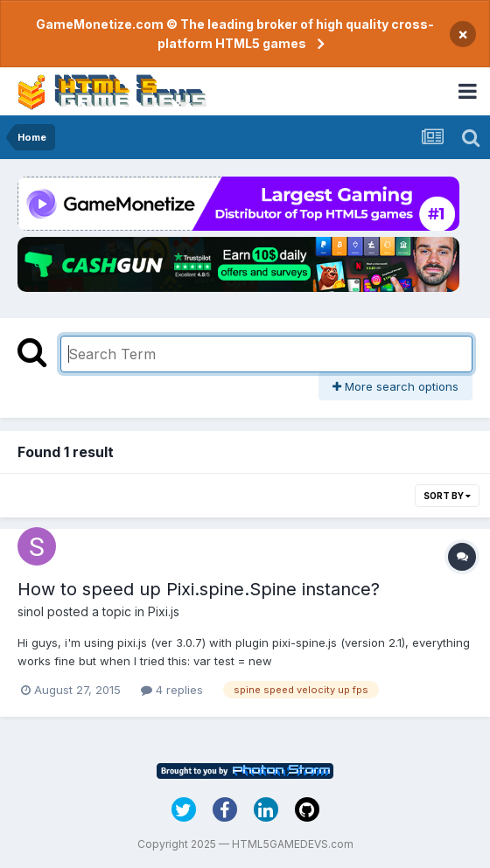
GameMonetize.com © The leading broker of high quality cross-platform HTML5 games (235, 34)
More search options (395, 386)
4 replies (172, 690)
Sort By (447, 496)
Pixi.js (164, 611)
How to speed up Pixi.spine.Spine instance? (199, 589)
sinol (31, 611)
